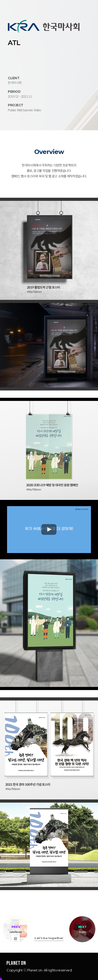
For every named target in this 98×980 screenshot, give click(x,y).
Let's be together (49, 938)
